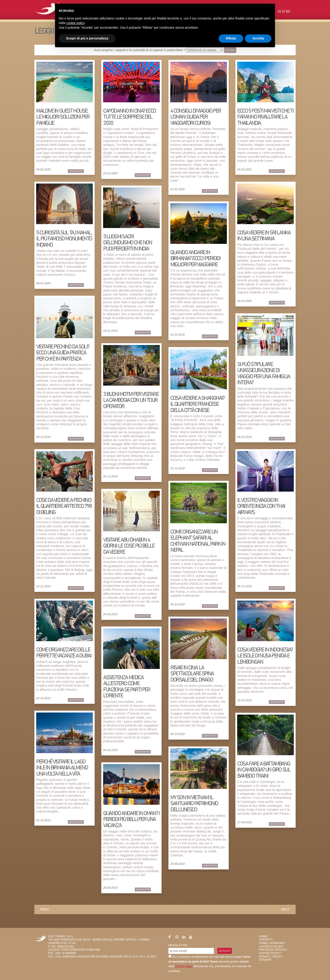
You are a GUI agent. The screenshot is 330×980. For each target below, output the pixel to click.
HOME (263, 936)
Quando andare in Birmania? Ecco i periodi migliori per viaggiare (195, 258)
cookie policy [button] (75, 23)
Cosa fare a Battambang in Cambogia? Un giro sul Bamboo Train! (264, 770)
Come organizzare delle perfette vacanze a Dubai (64, 653)
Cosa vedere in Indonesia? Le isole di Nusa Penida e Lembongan (265, 656)
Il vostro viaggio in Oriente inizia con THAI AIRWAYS (261, 506)
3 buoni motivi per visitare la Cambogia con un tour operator (131, 400)
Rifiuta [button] (231, 38)
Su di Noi (284, 12)
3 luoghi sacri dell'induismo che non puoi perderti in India (128, 242)
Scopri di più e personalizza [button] (87, 38)
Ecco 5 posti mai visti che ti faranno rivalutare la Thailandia (265, 117)
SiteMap (265, 960)
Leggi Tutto (76, 171)
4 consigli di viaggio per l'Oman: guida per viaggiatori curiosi (196, 117)
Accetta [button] (258, 38)
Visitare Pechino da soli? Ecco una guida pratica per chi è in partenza (63, 353)
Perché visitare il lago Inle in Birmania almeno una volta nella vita (62, 768)
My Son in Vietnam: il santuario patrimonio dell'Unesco (194, 803)
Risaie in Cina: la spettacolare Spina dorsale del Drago (192, 674)
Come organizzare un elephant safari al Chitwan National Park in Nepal (198, 541)
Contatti (266, 940)
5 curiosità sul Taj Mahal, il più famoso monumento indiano (64, 239)
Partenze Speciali (273, 950)
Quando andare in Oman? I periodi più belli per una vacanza (131, 819)
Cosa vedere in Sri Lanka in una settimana (264, 235)
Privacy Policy (184, 966)
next (286, 909)
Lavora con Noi (271, 947)
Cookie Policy (270, 953)
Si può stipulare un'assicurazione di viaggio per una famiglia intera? (263, 373)
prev (45, 909)
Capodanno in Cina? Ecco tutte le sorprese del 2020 (129, 117)
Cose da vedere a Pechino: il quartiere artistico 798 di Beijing (64, 506)
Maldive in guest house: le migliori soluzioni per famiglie (63, 117)
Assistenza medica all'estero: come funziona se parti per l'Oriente (127, 686)
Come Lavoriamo (272, 943)
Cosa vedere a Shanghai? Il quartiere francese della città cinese (197, 404)
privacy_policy (271, 957)
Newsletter (178, 945)
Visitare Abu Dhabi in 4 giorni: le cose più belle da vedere (129, 546)
